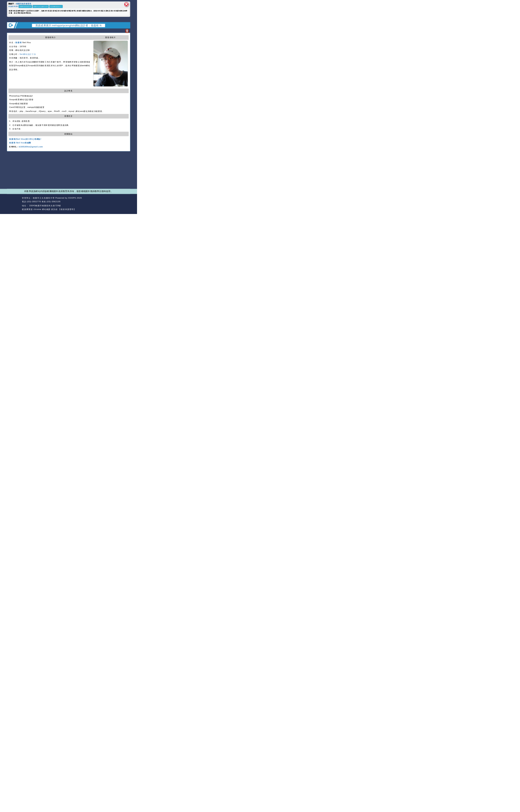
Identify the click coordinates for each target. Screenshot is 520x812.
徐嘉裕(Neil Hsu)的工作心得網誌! (25, 139)
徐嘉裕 (18, 42)
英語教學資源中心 (56, 7)
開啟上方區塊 (127, 31)
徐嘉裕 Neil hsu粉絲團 (20, 143)
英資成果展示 (14, 6)
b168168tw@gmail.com (31, 147)
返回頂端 (125, 202)
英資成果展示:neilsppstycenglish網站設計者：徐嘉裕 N (69, 25)
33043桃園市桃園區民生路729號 (45, 206)
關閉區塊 (126, 4)
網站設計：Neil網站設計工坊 (14, 204)
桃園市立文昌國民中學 (41, 7)
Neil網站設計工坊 (28, 54)
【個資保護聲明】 (67, 209)
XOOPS (72, 198)
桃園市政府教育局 (24, 3)
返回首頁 (113, 202)
